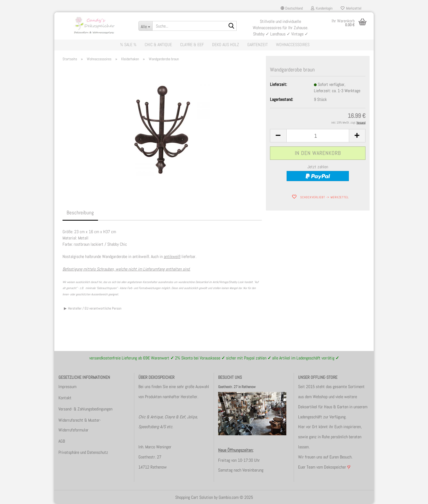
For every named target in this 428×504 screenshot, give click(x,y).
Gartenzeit (258, 45)
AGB (62, 441)
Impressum (67, 387)
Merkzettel (351, 8)
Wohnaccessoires (293, 45)
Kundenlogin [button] (322, 8)
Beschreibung (80, 213)
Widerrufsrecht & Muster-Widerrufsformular (80, 425)
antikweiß (172, 256)
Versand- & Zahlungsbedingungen (85, 409)
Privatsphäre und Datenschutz (83, 452)
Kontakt (65, 398)
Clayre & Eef (192, 45)
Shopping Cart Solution (194, 497)
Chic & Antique (158, 45)
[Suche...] (145, 26)
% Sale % (128, 45)
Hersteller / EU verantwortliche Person (95, 308)
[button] (292, 8)
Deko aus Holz (226, 45)
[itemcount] (318, 136)
